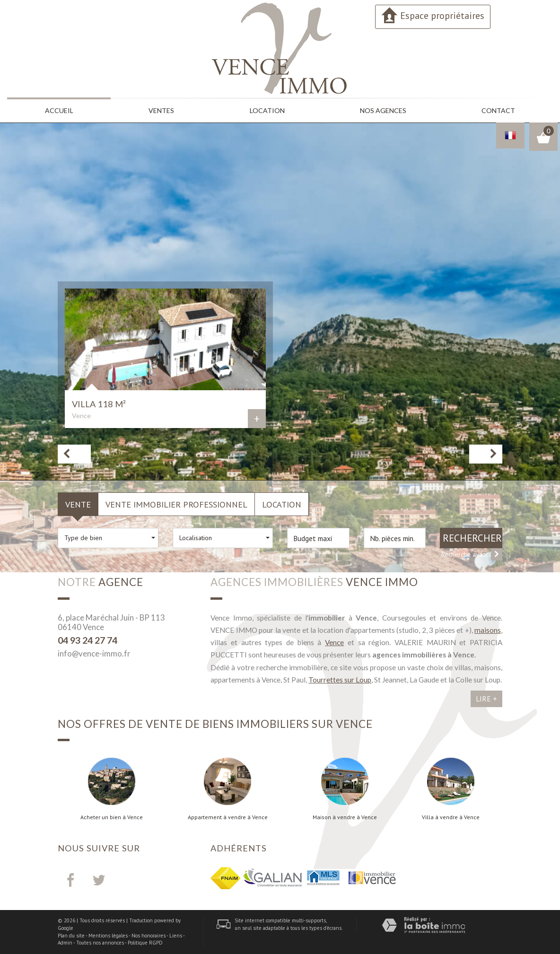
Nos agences (383, 110)
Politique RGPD (145, 943)
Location (267, 110)
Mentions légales (108, 936)
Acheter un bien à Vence (112, 817)
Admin (65, 943)
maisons (488, 630)
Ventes (161, 110)
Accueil (59, 110)
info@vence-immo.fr (94, 653)
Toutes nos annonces (100, 943)
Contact (498, 110)
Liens (176, 936)
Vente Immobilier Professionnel (176, 504)
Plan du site (71, 936)
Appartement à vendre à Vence (228, 817)
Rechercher (472, 538)
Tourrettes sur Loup (340, 680)
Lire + (486, 699)
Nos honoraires (149, 936)
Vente (78, 504)
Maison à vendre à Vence (345, 817)
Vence (334, 642)
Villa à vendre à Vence (451, 817)
